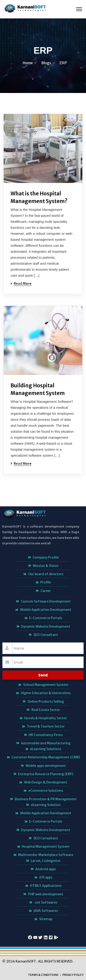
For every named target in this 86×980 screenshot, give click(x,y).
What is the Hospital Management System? (39, 197)
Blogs (46, 63)
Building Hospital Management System (38, 389)
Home (28, 63)
